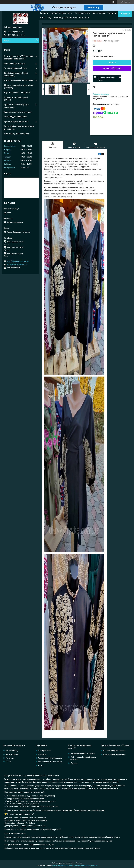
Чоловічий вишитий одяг (16, 68)
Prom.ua (79, 863)
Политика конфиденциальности (85, 865)
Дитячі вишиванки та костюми (18, 80)
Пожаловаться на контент (62, 865)
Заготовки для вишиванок (16, 134)
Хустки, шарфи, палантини (16, 122)
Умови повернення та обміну (50, 762)
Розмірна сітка (82, 13)
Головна (44, 13)
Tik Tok (8, 762)
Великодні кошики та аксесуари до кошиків (19, 128)
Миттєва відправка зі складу (83, 753)
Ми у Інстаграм (12, 754)
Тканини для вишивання (16, 117)
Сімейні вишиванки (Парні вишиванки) (16, 74)
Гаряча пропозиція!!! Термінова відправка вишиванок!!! (18, 57)
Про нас (74, 763)
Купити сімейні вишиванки (114, 754)
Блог (43, 18)
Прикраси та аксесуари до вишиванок (16, 106)
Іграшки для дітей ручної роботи (16, 99)
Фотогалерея (99, 13)
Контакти (42, 754)
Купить (112, 62)
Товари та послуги (60, 13)
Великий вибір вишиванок (114, 751)
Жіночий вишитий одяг (15, 64)
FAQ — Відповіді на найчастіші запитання (68, 18)
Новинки (112, 13)
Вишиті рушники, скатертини (18, 112)
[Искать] (37, 41)
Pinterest (10, 758)
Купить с (112, 69)
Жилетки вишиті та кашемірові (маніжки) (19, 86)
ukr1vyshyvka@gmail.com (17, 264)
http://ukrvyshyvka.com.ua (18, 261)
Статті (41, 765)
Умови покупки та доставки (50, 758)
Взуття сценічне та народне (17, 93)
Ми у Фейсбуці (12, 751)
